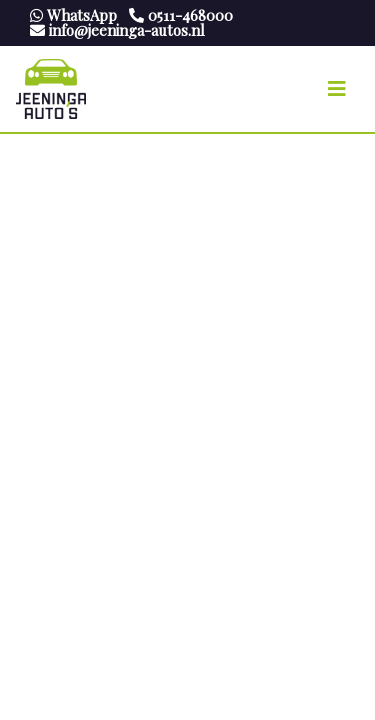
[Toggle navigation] (337, 89)
